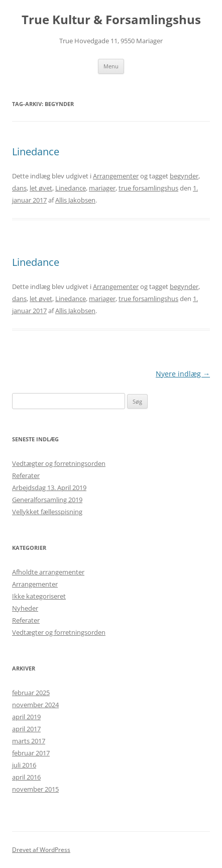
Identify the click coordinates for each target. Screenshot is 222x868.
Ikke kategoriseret (39, 596)
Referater (26, 475)
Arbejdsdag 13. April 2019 (49, 488)
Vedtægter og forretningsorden (59, 463)
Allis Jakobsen (75, 200)
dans (19, 188)
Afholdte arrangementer (48, 572)
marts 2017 (29, 741)
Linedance (36, 152)
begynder (184, 176)
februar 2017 (31, 753)
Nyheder (25, 608)
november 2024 (35, 705)
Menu (111, 66)
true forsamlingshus (148, 188)
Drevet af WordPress (41, 850)
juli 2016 (24, 765)
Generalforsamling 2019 (47, 500)
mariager (102, 188)
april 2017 (26, 729)
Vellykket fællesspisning (47, 512)
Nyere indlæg (183, 374)
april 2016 (26, 777)
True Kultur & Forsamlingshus (111, 20)
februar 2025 (31, 693)
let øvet (41, 188)
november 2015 (35, 789)
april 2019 (26, 717)
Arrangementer (116, 176)
